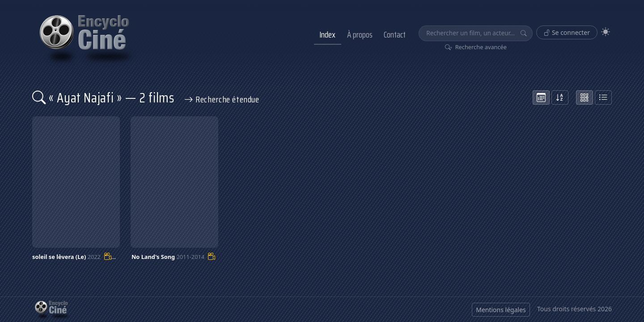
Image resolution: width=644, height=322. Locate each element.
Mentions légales (501, 310)
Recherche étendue (222, 99)
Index (327, 34)
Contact (395, 34)
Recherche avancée (476, 47)
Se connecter (567, 32)
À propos (360, 34)
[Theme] (606, 32)
